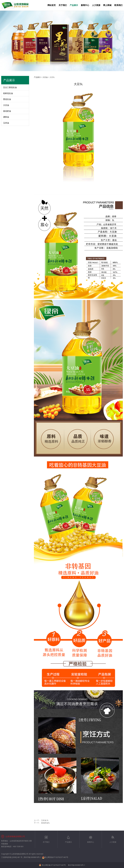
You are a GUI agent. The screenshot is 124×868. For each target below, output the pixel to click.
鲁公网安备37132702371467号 (55, 857)
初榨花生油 (8, 93)
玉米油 (6, 123)
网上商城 (107, 5)
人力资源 (96, 5)
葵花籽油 (7, 111)
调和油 (6, 117)
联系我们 (118, 5)
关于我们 (63, 5)
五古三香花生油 (10, 87)
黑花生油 (7, 99)
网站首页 (52, 5)
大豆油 (6, 105)
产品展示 (74, 5)
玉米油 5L (45, 820)
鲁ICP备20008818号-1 (33, 857)
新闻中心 (85, 5)
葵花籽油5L (45, 823)
